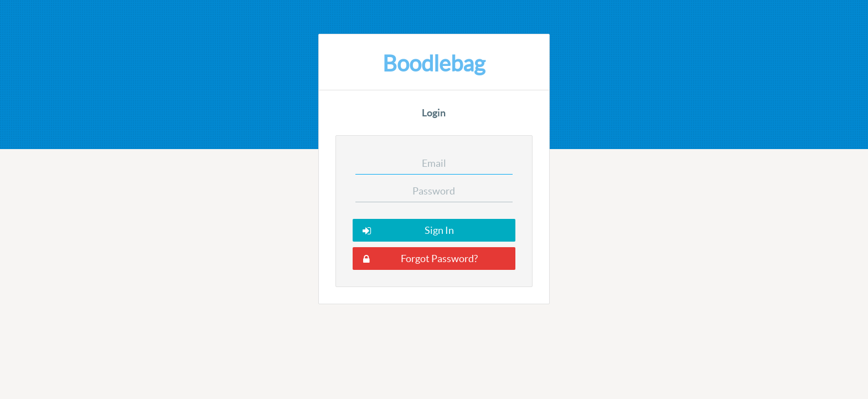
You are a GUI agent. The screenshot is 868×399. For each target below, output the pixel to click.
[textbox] (434, 163)
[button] (434, 230)
